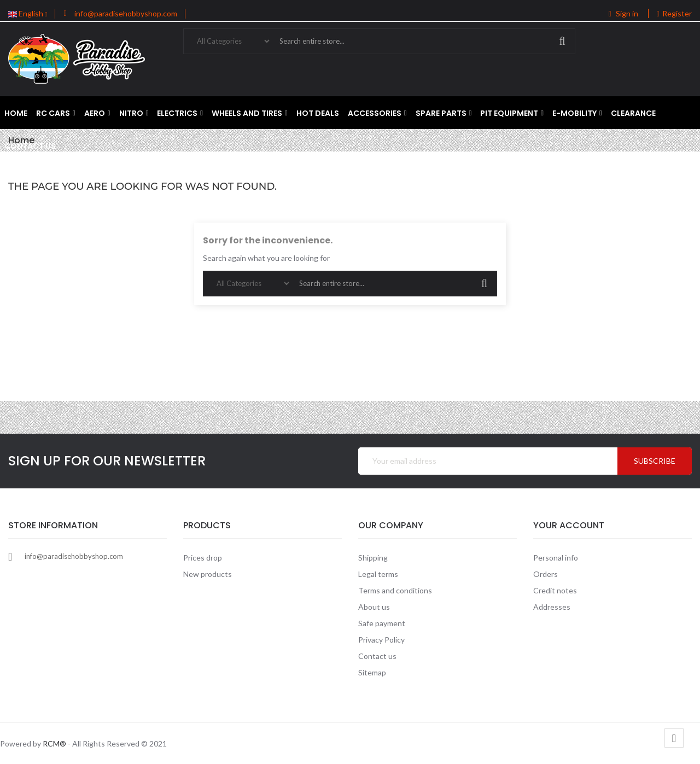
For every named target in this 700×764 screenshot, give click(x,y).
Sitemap (372, 672)
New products (208, 574)
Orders (546, 574)
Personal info (556, 558)
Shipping (373, 558)
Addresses (552, 607)
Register (674, 13)
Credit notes (555, 590)
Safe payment (382, 623)
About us (374, 607)
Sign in (624, 13)
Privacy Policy (381, 640)
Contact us (377, 656)
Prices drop (203, 558)
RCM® (54, 743)
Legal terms (378, 574)
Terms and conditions (395, 590)
